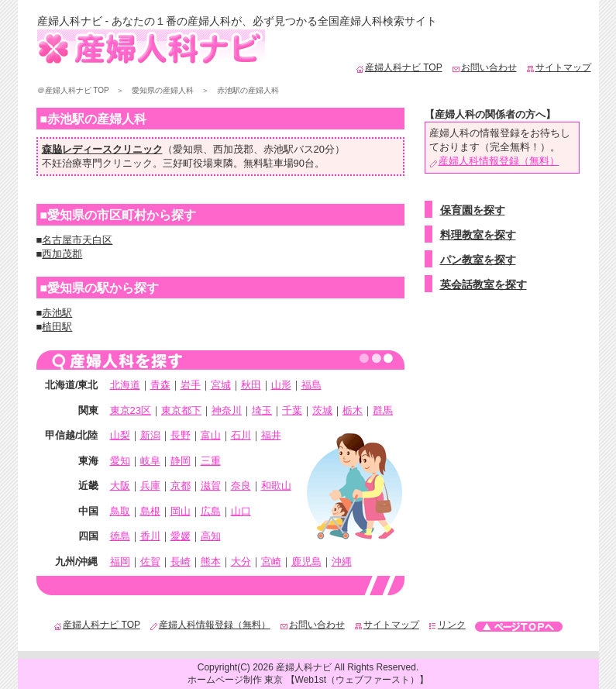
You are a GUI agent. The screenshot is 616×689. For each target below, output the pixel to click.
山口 (241, 511)
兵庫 (150, 486)
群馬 (383, 410)
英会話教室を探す (484, 284)
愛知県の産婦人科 (163, 90)
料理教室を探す (478, 235)
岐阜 (150, 461)
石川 (241, 435)
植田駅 (57, 327)
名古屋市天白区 (77, 240)
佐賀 (150, 562)
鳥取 (120, 511)
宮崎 (271, 562)
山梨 (120, 435)
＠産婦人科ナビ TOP (73, 90)
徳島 (120, 536)
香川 (150, 536)
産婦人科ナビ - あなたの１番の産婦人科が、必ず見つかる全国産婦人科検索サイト (237, 21)
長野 (181, 435)
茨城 (322, 410)
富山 (211, 435)
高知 (211, 536)
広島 (211, 511)
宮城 (221, 385)
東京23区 (131, 410)
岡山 (181, 511)
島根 (150, 511)
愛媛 (181, 536)
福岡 (120, 562)
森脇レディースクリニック (102, 149)
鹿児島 (306, 562)
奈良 (241, 486)
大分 (241, 562)
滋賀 (211, 486)
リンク (447, 625)
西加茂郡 (233, 149)
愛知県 (188, 149)
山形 (281, 385)
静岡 (181, 461)
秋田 (251, 385)
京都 (181, 486)
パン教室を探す (478, 260)
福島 (311, 385)
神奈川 (227, 410)
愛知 (120, 461)
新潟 (150, 435)
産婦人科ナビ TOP (399, 67)
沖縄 (342, 562)
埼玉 (262, 410)
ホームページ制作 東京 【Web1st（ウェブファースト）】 (308, 680)
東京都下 (181, 410)
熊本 (211, 562)
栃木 (353, 410)
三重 (211, 461)
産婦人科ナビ (304, 667)
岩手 (191, 385)
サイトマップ (559, 67)
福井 (271, 435)
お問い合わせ (484, 67)
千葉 (292, 410)
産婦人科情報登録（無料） (494, 161)
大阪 (120, 486)
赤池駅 (279, 149)
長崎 (181, 562)
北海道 (125, 385)
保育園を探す (473, 210)
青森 (160, 385)
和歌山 (276, 486)
